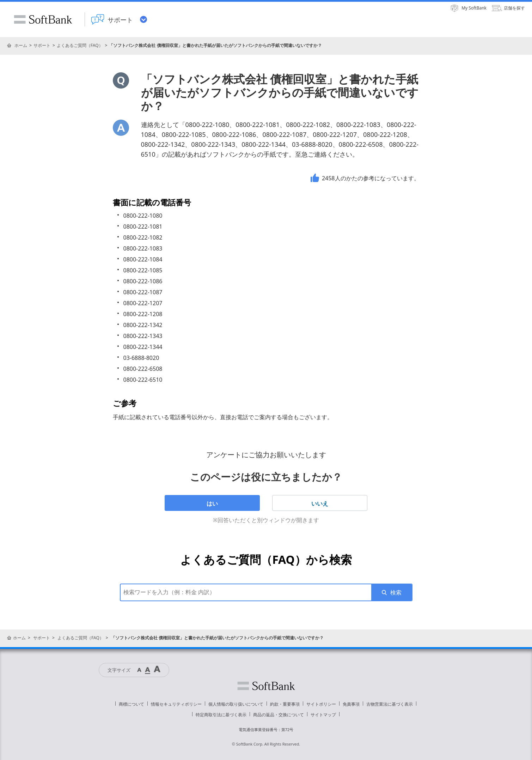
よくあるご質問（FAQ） (80, 45)
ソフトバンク (266, 686)
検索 (396, 592)
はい (212, 503)
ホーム (21, 45)
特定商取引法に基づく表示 (221, 715)
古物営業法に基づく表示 (390, 704)
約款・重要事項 (285, 704)
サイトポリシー (321, 704)
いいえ (320, 503)
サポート (42, 45)
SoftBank (43, 19)
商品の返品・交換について (279, 715)
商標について (132, 704)
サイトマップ (323, 715)
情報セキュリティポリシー (176, 704)
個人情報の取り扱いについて (236, 704)
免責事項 (351, 704)
